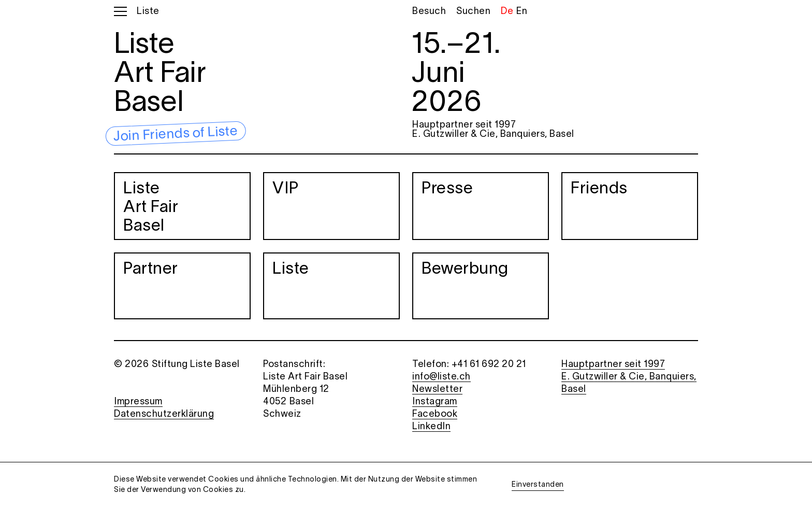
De (507, 12)
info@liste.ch (441, 377)
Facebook (435, 414)
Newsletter (437, 390)
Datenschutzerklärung (164, 414)
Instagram (435, 402)
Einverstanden (538, 485)
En (522, 12)
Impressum (138, 402)
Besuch (429, 12)
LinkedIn (431, 427)
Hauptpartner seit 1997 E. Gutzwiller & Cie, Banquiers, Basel (493, 130)
